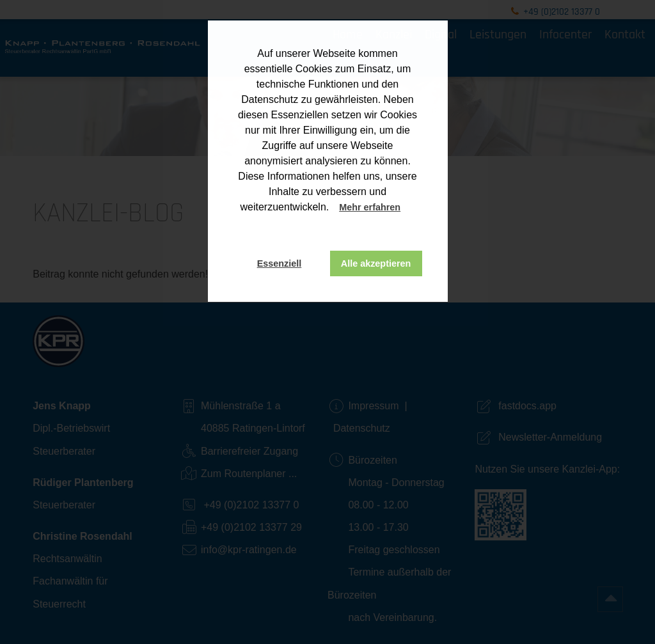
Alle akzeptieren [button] (376, 263)
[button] (413, 208)
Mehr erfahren (370, 207)
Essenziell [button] (280, 263)
